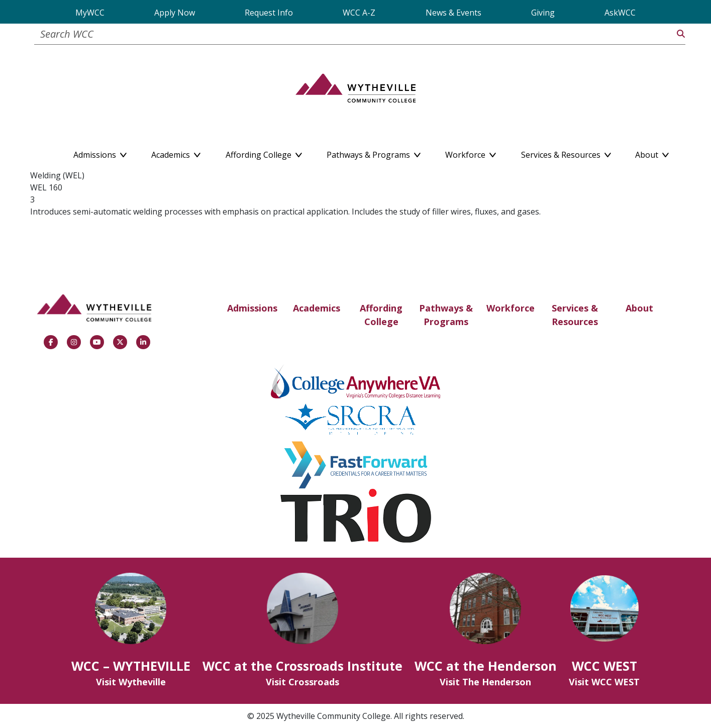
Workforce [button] (471, 153)
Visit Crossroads (302, 682)
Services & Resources (575, 315)
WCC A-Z (359, 13)
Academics (317, 308)
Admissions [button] (100, 153)
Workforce (511, 308)
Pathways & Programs (446, 315)
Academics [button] (176, 153)
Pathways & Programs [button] (374, 153)
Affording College (381, 315)
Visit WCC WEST (604, 682)
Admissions (252, 308)
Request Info (269, 13)
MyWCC (90, 13)
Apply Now (175, 13)
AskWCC (620, 13)
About (639, 308)
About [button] (652, 153)
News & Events (453, 13)
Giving (543, 13)
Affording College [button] (264, 153)
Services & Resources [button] (566, 153)
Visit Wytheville (131, 682)
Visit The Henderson (485, 682)
